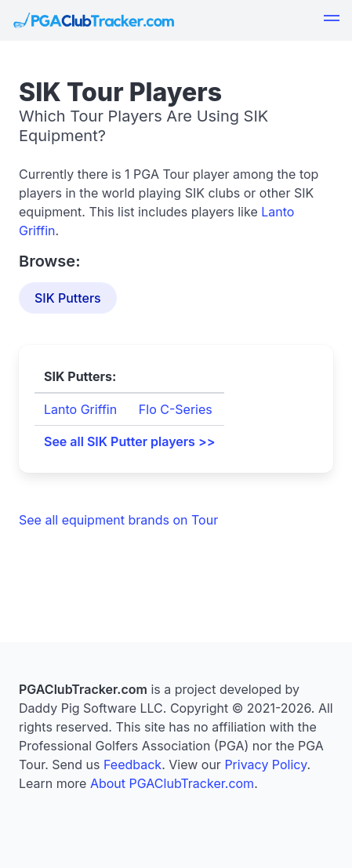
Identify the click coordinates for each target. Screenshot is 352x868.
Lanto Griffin (80, 409)
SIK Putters (68, 298)
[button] (332, 20)
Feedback (132, 764)
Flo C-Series (176, 409)
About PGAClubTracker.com (172, 783)
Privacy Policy (265, 764)
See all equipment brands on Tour (118, 520)
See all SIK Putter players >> (129, 441)
